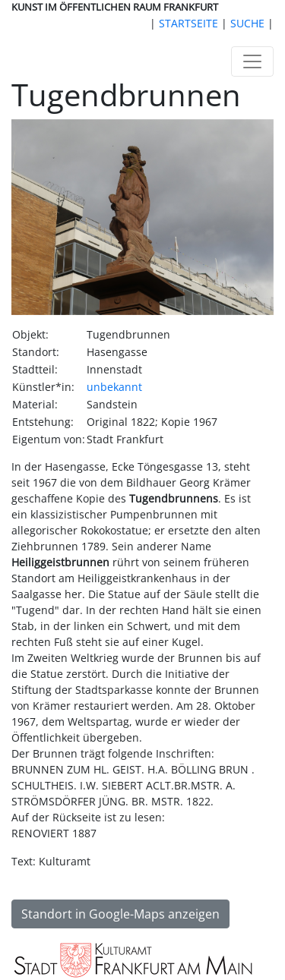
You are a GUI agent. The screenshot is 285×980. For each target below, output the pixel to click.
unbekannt (114, 387)
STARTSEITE (188, 23)
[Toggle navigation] (252, 61)
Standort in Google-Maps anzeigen (120, 914)
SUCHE (247, 23)
